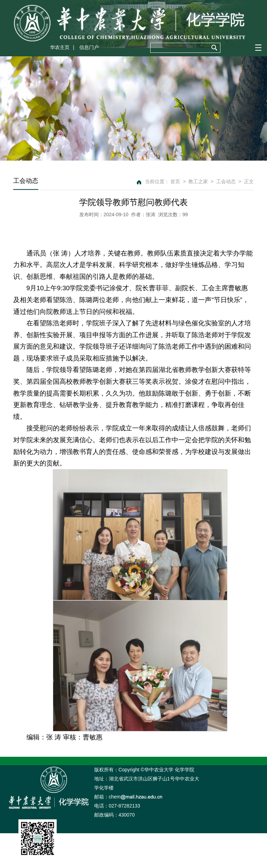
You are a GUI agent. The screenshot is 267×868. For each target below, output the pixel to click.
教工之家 (198, 181)
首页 (175, 181)
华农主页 (60, 47)
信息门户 (89, 47)
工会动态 (226, 181)
